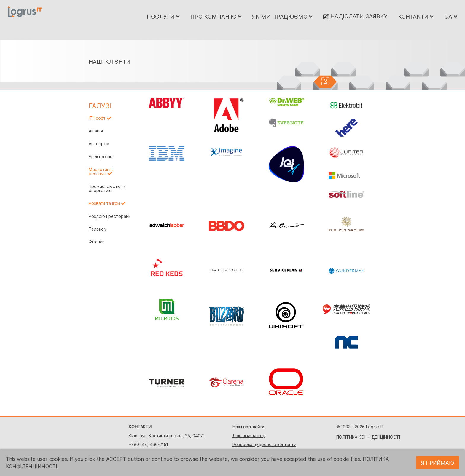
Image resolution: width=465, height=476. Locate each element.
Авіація (96, 131)
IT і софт (97, 118)
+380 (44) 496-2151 (148, 445)
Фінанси (97, 242)
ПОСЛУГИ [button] (163, 17)
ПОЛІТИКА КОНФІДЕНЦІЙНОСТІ (368, 437)
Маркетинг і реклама (101, 172)
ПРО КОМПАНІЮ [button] (216, 17)
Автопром (99, 144)
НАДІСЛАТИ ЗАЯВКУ (355, 16)
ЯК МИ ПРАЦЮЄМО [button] (282, 17)
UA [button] (451, 17)
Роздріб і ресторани (110, 216)
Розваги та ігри (104, 203)
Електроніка (101, 157)
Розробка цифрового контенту (264, 445)
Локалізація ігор (249, 436)
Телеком (98, 229)
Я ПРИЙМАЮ (438, 463)
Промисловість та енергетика (107, 189)
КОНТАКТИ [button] (416, 17)
